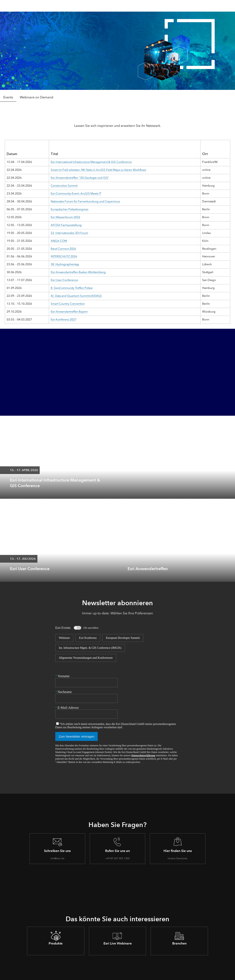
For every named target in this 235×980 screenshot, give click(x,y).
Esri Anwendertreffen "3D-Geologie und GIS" (80, 178)
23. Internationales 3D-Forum (69, 233)
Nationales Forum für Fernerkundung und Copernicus (85, 201)
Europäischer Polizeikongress (69, 209)
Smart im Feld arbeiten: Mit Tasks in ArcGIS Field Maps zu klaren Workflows (99, 170)
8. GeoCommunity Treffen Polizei (71, 288)
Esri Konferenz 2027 (63, 320)
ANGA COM (58, 241)
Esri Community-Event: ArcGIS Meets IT (76, 194)
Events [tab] (8, 97)
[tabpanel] (118, 217)
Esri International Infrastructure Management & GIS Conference (91, 162)
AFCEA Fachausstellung (66, 225)
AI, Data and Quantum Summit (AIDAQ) (76, 296)
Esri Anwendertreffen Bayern (69, 312)
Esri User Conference (64, 280)
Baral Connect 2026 (63, 249)
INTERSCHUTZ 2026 (64, 256)
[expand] (229, 492)
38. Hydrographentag (65, 264)
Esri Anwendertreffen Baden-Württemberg (78, 272)
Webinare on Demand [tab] (36, 97)
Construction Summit (64, 186)
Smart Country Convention (68, 304)
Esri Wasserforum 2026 (65, 217)
